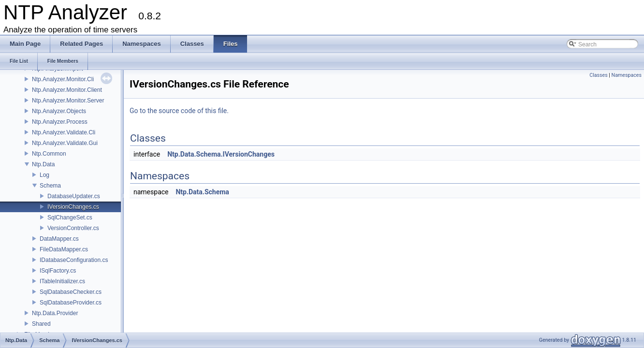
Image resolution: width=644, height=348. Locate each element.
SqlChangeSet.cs (70, 217)
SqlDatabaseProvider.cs (71, 303)
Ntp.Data (43, 164)
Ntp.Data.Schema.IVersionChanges (221, 154)
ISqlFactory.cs (58, 271)
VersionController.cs (73, 228)
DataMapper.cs (59, 239)
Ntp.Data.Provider (55, 313)
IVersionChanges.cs (73, 207)
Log (44, 175)
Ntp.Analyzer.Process (60, 122)
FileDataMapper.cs (64, 249)
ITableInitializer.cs (62, 281)
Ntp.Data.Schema (202, 192)
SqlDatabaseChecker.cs (71, 292)
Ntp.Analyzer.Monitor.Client (67, 90)
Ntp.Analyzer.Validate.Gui (65, 143)
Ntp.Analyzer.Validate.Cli (64, 132)
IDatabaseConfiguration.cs (74, 260)
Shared (41, 324)
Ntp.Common (49, 154)
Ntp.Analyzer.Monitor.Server (68, 101)
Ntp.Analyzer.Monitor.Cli (63, 79)
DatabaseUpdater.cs (74, 196)
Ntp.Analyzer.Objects (59, 111)
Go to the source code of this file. (179, 111)
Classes (598, 75)
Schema (50, 186)
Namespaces (627, 75)
